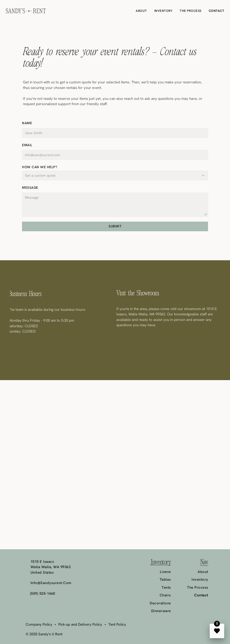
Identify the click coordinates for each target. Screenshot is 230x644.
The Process (191, 11)
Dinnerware (161, 611)
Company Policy (39, 624)
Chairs (165, 595)
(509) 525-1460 (43, 593)
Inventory (163, 11)
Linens (165, 572)
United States (42, 572)
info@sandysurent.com (51, 583)
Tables (165, 579)
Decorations (160, 603)
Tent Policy (117, 624)
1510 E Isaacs (42, 562)
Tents (166, 587)
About (141, 11)
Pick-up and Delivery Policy (80, 624)
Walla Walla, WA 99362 (51, 567)
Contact (217, 11)
